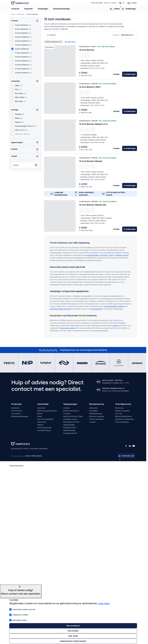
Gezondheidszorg (44, 430)
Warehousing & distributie (47, 411)
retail (111, 255)
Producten (15, 9)
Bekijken (117, 74)
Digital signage (69, 425)
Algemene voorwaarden (124, 419)
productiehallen (93, 255)
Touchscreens (17, 411)
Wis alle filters (70, 42)
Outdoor (66, 408)
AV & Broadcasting (44, 428)
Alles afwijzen (73, 631)
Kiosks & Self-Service (71, 411)
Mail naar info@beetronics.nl (113, 388)
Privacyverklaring (122, 422)
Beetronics (15, 443)
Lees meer (104, 603)
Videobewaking (69, 430)
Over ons (107, 3)
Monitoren (15, 408)
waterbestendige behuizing (60, 309)
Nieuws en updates (122, 411)
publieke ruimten (122, 255)
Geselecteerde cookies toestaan (73, 641)
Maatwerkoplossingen (61, 9)
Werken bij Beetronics (124, 416)
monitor (115, 325)
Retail (39, 416)
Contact (114, 3)
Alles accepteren (73, 626)
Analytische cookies (19, 615)
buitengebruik (96, 309)
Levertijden (93, 411)
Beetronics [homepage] (20, 3)
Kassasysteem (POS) (71, 422)
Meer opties (73, 636)
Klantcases (119, 408)
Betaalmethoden (96, 414)
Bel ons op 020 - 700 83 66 (112, 380)
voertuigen (104, 255)
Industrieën (28, 9)
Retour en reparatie (97, 416)
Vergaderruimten (70, 428)
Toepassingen (43, 9)
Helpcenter (93, 408)
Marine (40, 414)
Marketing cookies (18, 620)
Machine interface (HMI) (73, 416)
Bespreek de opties (68, 328)
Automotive (42, 422)
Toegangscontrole (70, 433)
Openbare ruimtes (70, 419)
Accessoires (16, 414)
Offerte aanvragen (97, 3)
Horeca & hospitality (45, 419)
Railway (40, 425)
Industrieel (41, 408)
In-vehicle (67, 414)
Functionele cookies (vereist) (22, 609)
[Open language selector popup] (123, 3)
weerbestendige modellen (114, 306)
